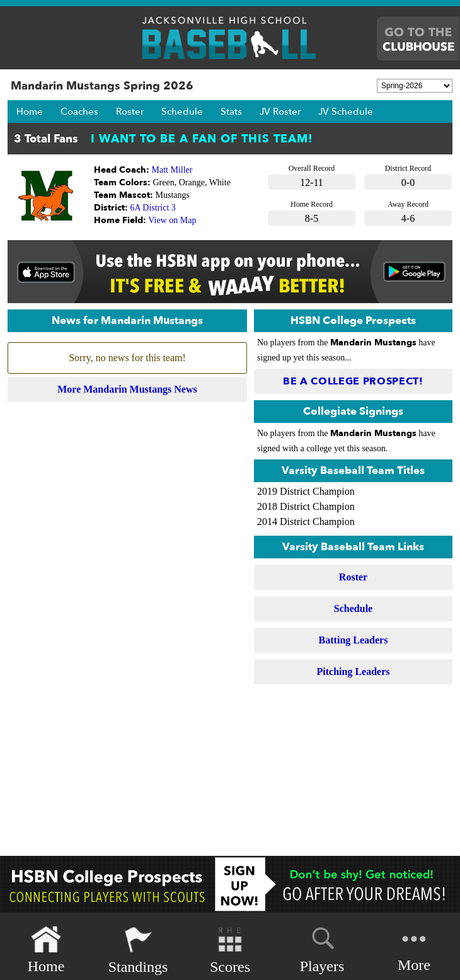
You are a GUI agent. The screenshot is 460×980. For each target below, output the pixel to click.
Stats (231, 112)
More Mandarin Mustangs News (127, 389)
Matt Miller (172, 170)
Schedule (182, 112)
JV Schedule (346, 112)
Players (322, 948)
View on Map (172, 220)
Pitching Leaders (354, 672)
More (414, 949)
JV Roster (280, 112)
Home (30, 112)
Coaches (79, 112)
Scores (230, 950)
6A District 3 (153, 208)
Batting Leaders (354, 640)
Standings (138, 950)
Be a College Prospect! (353, 381)
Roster (130, 112)
